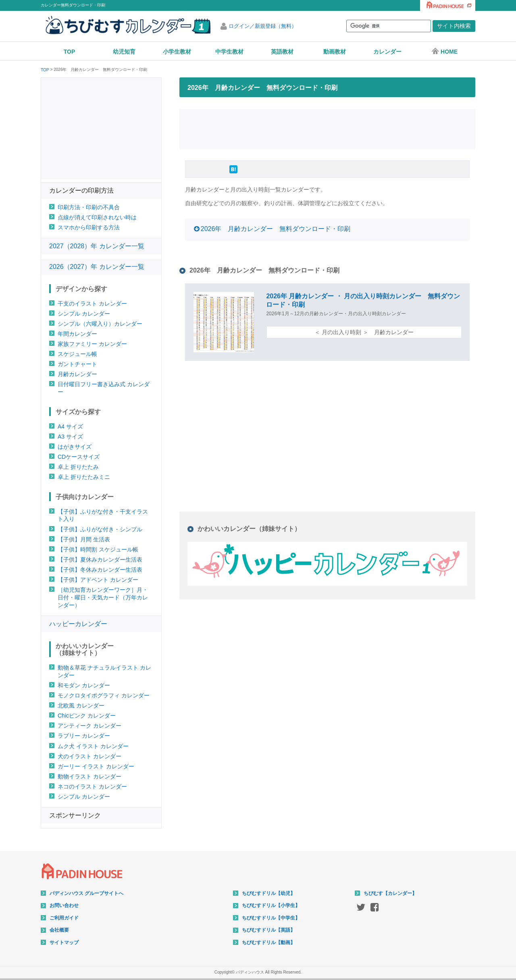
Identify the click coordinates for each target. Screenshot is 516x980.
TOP (70, 52)
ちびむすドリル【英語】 (268, 930)
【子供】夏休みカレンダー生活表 (100, 560)
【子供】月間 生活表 (84, 539)
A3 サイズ (70, 437)
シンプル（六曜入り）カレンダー (100, 324)
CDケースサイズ (79, 457)
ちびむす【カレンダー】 (390, 893)
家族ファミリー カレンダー (92, 344)
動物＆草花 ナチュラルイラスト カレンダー (104, 671)
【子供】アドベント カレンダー (98, 580)
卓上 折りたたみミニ (84, 477)
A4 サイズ (70, 427)
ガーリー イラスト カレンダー (96, 766)
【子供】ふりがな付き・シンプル (100, 529)
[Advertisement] (327, 128)
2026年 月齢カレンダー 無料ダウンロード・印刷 (276, 229)
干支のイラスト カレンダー (92, 304)
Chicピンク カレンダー (87, 716)
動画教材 (335, 52)
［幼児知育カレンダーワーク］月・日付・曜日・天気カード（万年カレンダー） (103, 597)
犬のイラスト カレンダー (89, 756)
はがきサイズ (75, 447)
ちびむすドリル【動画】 (268, 943)
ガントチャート (77, 364)
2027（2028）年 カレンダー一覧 (97, 246)
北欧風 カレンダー (81, 705)
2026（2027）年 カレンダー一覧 (97, 267)
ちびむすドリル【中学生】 (271, 918)
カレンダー (387, 52)
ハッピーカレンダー (78, 624)
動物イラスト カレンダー (89, 776)
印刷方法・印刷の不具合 (89, 207)
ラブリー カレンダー (84, 736)
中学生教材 (229, 52)
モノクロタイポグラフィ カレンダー (104, 695)
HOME (444, 51)
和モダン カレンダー (84, 685)
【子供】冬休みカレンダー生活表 (100, 570)
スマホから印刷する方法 (89, 227)
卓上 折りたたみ (78, 467)
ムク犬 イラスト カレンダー (93, 746)
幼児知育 (124, 52)
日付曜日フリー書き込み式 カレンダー (104, 388)
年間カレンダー (77, 334)
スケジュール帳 (77, 354)
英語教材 (282, 52)
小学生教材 (177, 52)
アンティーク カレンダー (89, 726)
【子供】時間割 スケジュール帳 (98, 549)
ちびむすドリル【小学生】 (271, 905)
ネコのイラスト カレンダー (92, 786)
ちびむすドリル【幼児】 (268, 893)
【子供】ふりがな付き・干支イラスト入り (103, 515)
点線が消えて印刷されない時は (97, 217)
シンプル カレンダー (84, 314)
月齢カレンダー (77, 374)
